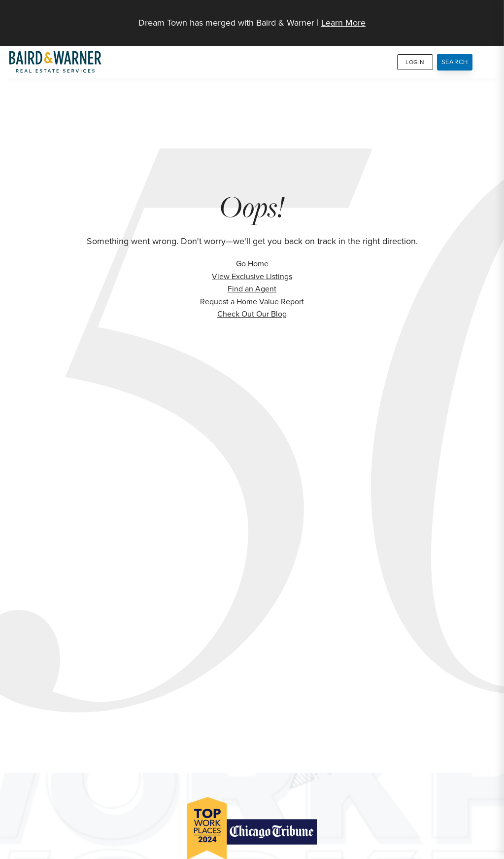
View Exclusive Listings (252, 276)
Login (415, 62)
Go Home (252, 264)
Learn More (343, 23)
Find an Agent (252, 289)
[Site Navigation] (490, 18)
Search (455, 62)
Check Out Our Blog (252, 314)
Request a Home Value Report (252, 302)
